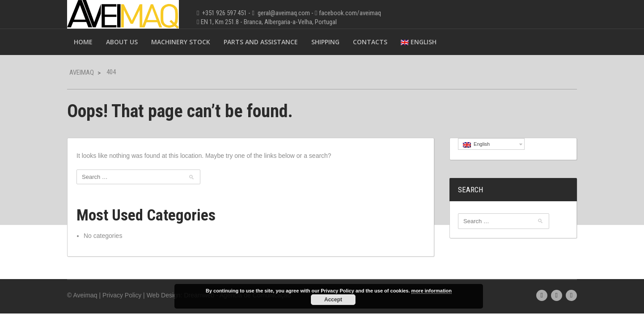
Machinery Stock (181, 42)
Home (83, 42)
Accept (333, 300)
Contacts (370, 42)
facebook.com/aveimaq (350, 13)
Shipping (325, 42)
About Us (122, 42)
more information (432, 291)
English (419, 42)
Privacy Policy (122, 295)
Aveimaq (82, 72)
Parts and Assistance (261, 42)
